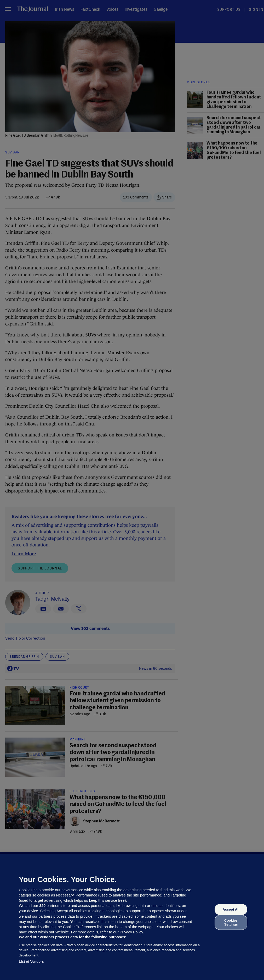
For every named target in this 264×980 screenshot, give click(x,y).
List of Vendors (31, 962)
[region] (132, 917)
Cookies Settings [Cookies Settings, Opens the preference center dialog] (231, 922)
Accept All (231, 909)
